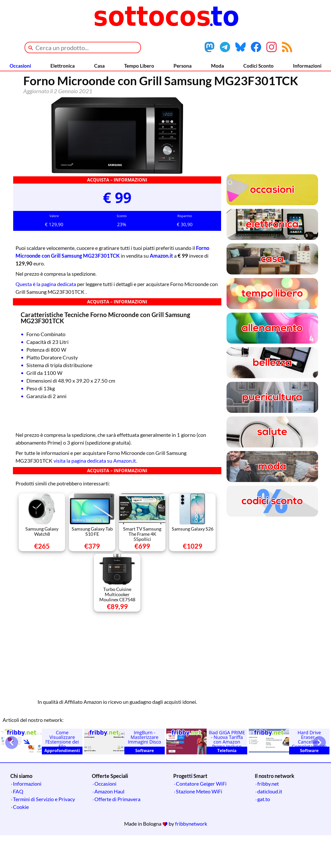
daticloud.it (270, 824)
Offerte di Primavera (117, 832)
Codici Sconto (258, 66)
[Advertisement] (117, 687)
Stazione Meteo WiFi (199, 824)
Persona (183, 66)
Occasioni (20, 66)
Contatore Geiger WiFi (201, 816)
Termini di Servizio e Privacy (44, 832)
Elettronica (63, 66)
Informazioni (307, 66)
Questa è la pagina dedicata (46, 317)
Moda (217, 66)
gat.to (264, 832)
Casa (99, 66)
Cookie (21, 840)
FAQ (18, 824)
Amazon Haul (109, 824)
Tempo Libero (139, 66)
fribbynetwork (191, 856)
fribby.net (268, 816)
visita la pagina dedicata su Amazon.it (95, 493)
